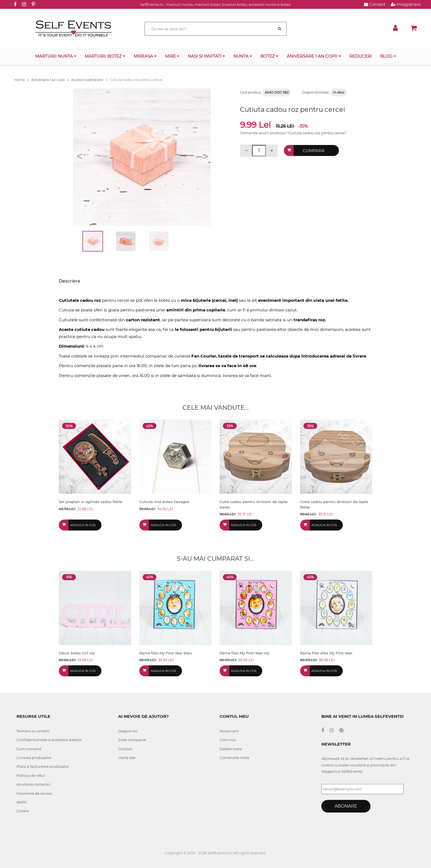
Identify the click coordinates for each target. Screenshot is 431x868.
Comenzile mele (234, 758)
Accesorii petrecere (89, 80)
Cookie (23, 811)
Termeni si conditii (33, 731)
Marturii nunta (56, 56)
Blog (388, 56)
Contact (375, 4)
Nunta (243, 56)
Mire (172, 56)
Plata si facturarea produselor (43, 766)
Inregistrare (406, 4)
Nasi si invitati (206, 56)
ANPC (22, 802)
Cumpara (314, 151)
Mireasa (145, 56)
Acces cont (229, 731)
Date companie (132, 740)
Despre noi (128, 731)
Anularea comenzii (34, 784)
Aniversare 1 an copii (314, 56)
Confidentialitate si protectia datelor (49, 740)
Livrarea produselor (34, 758)
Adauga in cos (83, 525)
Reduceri (361, 56)
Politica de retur (31, 775)
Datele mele (231, 749)
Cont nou (228, 740)
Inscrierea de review (34, 793)
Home (22, 80)
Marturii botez (105, 56)
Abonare (346, 806)
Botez (269, 56)
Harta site (127, 758)
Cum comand (29, 749)
